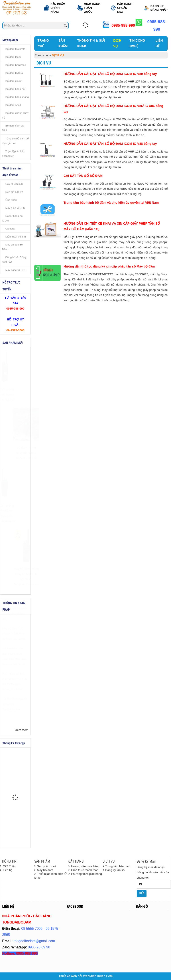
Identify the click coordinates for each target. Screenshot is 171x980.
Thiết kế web (68, 976)
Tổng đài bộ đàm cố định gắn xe (15, 141)
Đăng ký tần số (115, 870)
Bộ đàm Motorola (15, 49)
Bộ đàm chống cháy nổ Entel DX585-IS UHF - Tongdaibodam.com (15, 513)
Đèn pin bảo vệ (14, 192)
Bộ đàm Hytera (14, 73)
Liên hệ (8, 870)
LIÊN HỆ (159, 43)
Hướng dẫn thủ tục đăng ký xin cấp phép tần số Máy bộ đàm (109, 266)
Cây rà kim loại (14, 184)
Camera (10, 228)
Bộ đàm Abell (13, 105)
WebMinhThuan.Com (98, 976)
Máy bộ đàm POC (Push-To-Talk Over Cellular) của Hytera (14, 644)
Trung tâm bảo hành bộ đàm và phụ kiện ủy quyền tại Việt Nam (111, 203)
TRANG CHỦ (43, 43)
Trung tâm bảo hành (118, 866)
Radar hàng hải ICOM (13, 218)
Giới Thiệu (10, 866)
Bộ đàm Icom (13, 57)
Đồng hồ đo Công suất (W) (14, 260)
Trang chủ (42, 55)
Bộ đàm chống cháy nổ (15, 115)
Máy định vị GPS (15, 208)
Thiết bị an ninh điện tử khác (50, 876)
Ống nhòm (11, 200)
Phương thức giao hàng (86, 874)
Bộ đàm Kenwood (16, 65)
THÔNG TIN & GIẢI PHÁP (91, 43)
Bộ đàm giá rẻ (14, 81)
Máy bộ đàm (45, 870)
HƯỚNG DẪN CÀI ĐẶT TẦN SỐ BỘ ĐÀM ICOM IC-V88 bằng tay (110, 144)
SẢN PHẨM (63, 43)
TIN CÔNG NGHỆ (137, 43)
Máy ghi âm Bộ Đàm (12, 247)
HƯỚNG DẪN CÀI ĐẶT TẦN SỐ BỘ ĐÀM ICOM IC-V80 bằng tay (110, 74)
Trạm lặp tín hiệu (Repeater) (14, 153)
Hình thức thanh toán (85, 870)
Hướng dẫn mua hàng (85, 866)
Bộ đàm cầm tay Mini (13, 128)
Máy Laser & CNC (16, 270)
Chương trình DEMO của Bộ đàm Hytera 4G (14, 624)
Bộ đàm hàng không (17, 97)
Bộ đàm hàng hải (15, 89)
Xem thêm (22, 730)
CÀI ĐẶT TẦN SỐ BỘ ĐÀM (83, 176)
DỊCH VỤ (117, 43)
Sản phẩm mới (46, 866)
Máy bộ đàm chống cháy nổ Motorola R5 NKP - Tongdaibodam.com (15, 577)
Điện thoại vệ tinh (16, 236)
